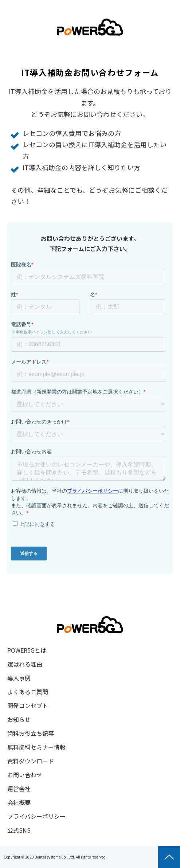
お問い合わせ (25, 775)
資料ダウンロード (31, 761)
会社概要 (19, 802)
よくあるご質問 (28, 692)
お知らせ (19, 719)
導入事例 (19, 678)
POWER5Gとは (27, 650)
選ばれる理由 (25, 664)
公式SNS (19, 830)
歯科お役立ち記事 (31, 733)
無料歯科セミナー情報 (36, 747)
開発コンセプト (28, 705)
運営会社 (19, 789)
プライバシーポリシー (36, 816)
